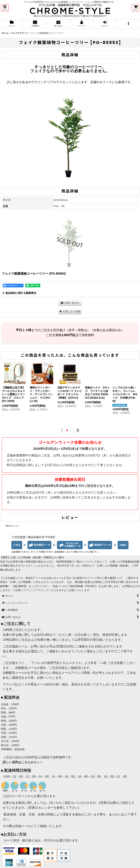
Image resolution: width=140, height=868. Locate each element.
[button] (5, 8)
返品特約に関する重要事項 (19, 293)
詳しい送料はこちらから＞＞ (23, 762)
